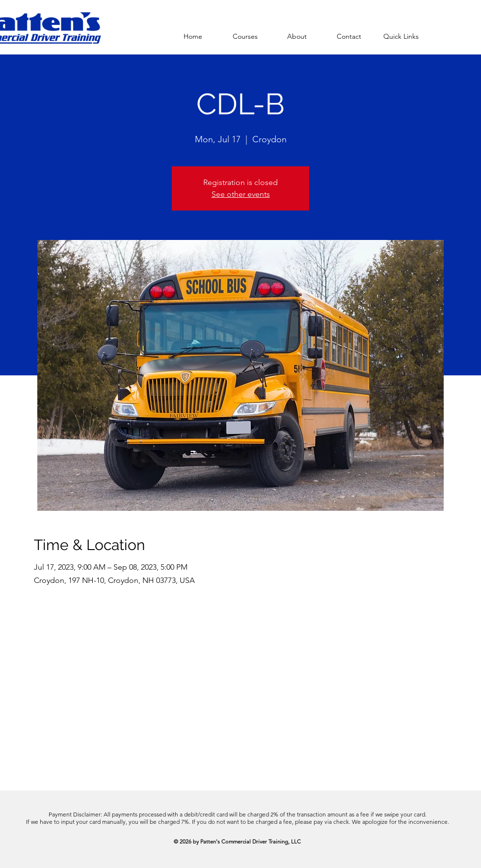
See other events (241, 194)
